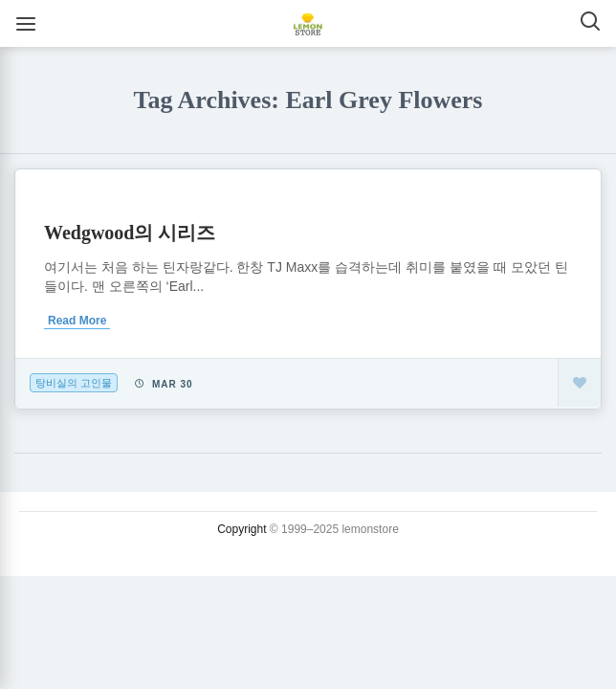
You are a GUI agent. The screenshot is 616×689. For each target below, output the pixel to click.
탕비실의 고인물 (74, 383)
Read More (77, 321)
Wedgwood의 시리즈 (130, 233)
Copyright (242, 529)
